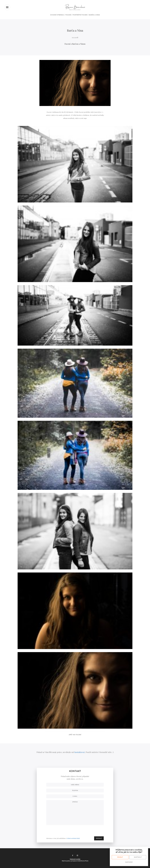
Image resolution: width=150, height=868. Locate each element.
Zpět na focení (75, 735)
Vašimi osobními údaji (73, 838)
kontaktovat (80, 752)
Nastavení (129, 862)
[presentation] (89, 831)
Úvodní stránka (57, 15)
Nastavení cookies (75, 859)
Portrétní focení (80, 15)
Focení (68, 15)
